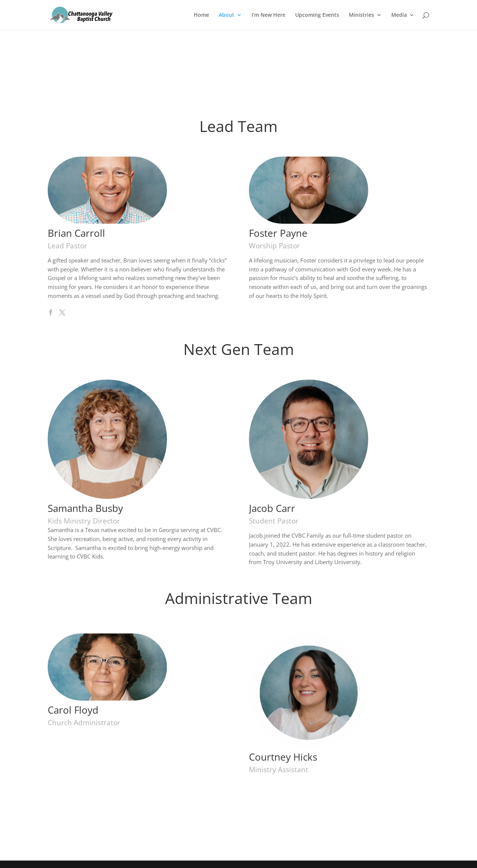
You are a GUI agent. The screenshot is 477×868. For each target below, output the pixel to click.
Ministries (361, 15)
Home (201, 15)
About (227, 15)
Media (399, 15)
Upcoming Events (317, 15)
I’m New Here (268, 15)
